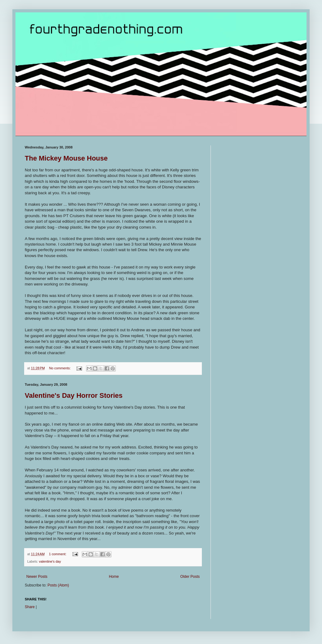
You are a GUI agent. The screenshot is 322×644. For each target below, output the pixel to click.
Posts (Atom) (58, 585)
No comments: (61, 368)
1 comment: (58, 554)
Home (114, 577)
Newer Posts (37, 577)
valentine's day (50, 561)
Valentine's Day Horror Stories (74, 395)
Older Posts (190, 577)
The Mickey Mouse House (66, 158)
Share (30, 607)
